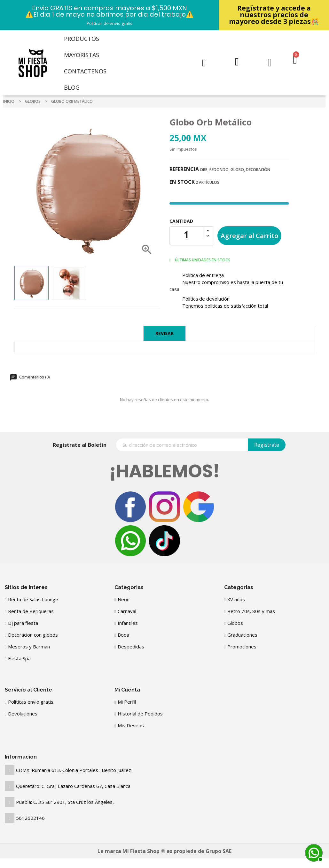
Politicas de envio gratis (110, 23)
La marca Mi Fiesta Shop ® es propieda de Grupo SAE (164, 851)
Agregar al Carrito (249, 236)
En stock (182, 182)
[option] (31, 283)
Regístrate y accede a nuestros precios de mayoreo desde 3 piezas (274, 15)
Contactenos (85, 71)
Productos (82, 39)
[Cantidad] (186, 235)
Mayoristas (82, 55)
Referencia (184, 169)
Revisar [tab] (164, 333)
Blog (72, 87)
